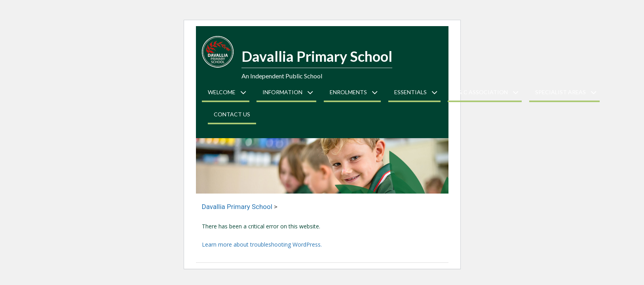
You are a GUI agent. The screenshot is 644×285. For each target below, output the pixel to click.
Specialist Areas (560, 92)
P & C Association (481, 92)
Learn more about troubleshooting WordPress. (262, 244)
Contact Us (232, 114)
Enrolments (348, 92)
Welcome (222, 92)
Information (282, 92)
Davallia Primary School (317, 56)
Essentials (410, 92)
